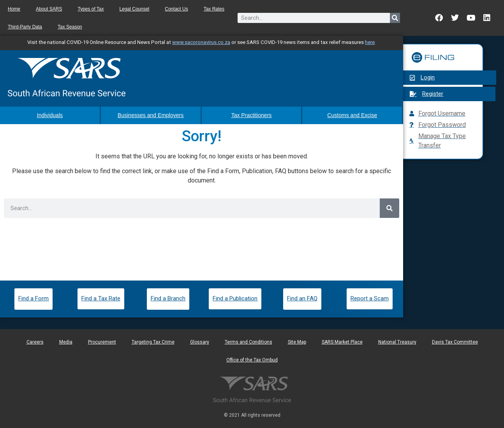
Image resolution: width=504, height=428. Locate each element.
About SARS (49, 9)
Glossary (200, 342)
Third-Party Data (25, 27)
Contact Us (176, 9)
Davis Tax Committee (455, 342)
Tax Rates (214, 9)
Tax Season (70, 27)
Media (66, 342)
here (370, 42)
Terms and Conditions (248, 342)
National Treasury (397, 342)
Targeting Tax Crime (153, 342)
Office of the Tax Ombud (252, 360)
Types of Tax (91, 9)
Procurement (102, 342)
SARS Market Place (342, 342)
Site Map (297, 342)
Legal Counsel (135, 9)
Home (14, 9)
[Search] (395, 18)
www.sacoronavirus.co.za (201, 42)
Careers (35, 342)
